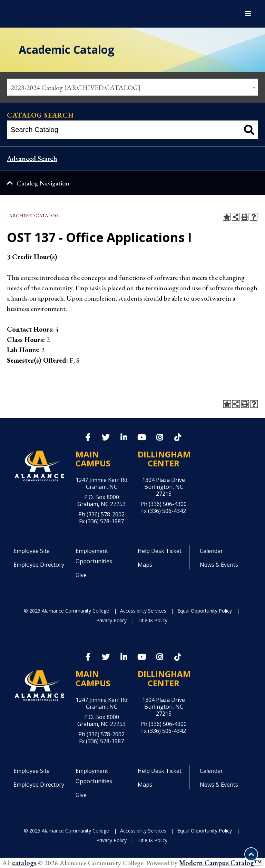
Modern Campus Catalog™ (220, 863)
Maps (145, 565)
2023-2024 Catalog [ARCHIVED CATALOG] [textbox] (76, 88)
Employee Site (32, 551)
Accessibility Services (143, 611)
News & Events (219, 565)
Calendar (211, 551)
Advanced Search (32, 159)
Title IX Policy (153, 620)
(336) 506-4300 (168, 504)
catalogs (24, 863)
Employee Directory (39, 565)
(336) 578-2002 (106, 514)
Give (81, 575)
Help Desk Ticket (160, 551)
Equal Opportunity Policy (205, 611)
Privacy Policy (111, 620)
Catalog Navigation (43, 183)
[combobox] (132, 87)
